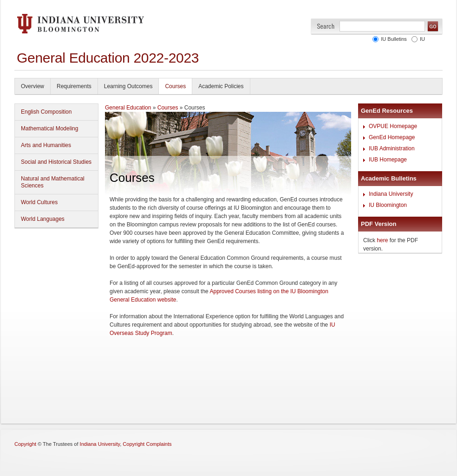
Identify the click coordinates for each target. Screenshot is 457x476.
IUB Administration (392, 148)
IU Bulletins (394, 39)
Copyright (25, 444)
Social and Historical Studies (56, 162)
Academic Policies (221, 86)
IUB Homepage (388, 160)
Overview (33, 86)
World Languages (43, 219)
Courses (175, 86)
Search (326, 26)
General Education (128, 108)
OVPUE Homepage (393, 126)
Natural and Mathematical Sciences (53, 182)
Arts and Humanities (46, 145)
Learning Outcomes (128, 86)
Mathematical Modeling (49, 129)
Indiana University (391, 194)
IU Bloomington (388, 205)
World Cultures (39, 202)
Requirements (74, 86)
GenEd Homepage (392, 137)
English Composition (46, 112)
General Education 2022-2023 (108, 58)
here (382, 240)
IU (422, 39)
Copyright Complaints (147, 444)
